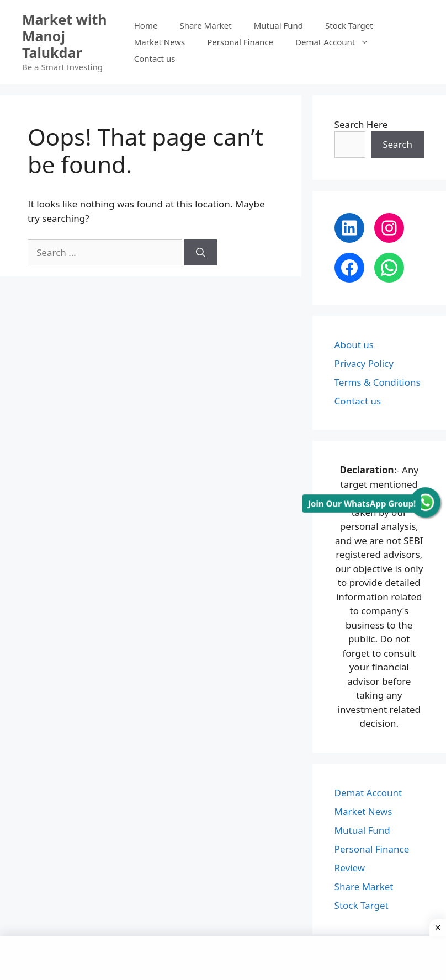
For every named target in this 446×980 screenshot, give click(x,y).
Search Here (361, 124)
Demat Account (338, 42)
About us (354, 345)
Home (146, 25)
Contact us (155, 58)
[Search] (201, 253)
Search (397, 144)
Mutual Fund (278, 25)
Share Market (205, 25)
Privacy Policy (364, 363)
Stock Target (349, 25)
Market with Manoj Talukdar (64, 36)
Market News (160, 42)
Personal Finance (240, 42)
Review (350, 868)
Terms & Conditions (378, 382)
